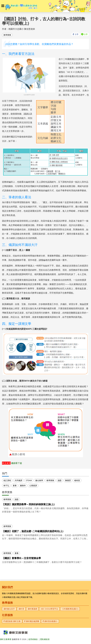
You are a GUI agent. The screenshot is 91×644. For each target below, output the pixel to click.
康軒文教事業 (6, 639)
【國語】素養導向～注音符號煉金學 (21, 558)
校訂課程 (7, 480)
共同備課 (18, 480)
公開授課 (33, 485)
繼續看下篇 (17, 463)
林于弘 (6, 485)
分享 (77, 34)
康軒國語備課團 (32, 621)
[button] (3, 6)
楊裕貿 (77, 480)
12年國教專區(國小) (70, 609)
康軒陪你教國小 (50, 621)
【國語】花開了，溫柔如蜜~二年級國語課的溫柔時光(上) (33, 531)
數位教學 (39, 480)
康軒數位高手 (9, 609)
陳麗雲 (68, 480)
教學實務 (7, 35)
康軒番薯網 (32, 609)
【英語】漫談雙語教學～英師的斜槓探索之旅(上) (28, 504)
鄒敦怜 (23, 485)
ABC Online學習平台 (49, 609)
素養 (15, 485)
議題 (60, 480)
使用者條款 (33, 639)
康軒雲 (21, 609)
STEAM (29, 480)
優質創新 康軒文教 (12, 621)
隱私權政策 (45, 639)
